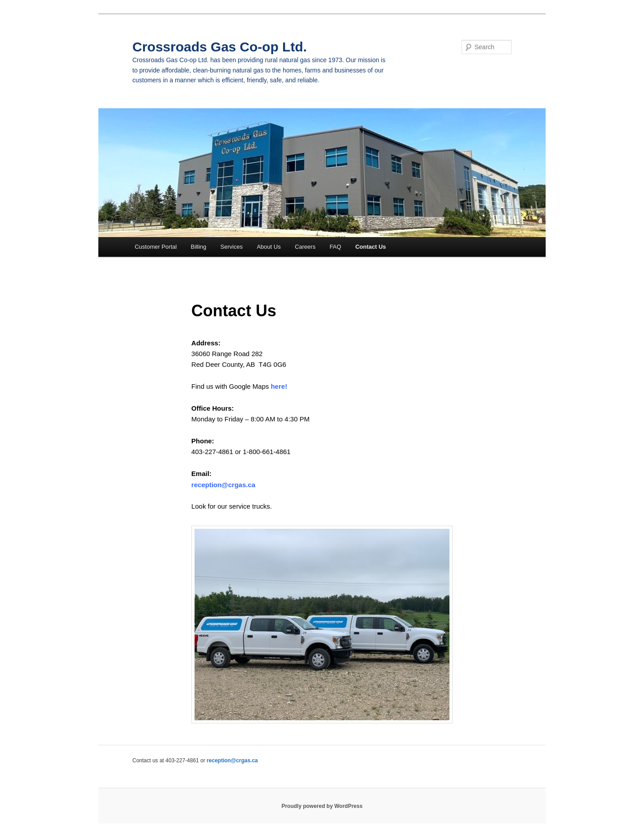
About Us (269, 247)
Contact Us (371, 247)
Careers (305, 247)
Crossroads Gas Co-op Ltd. (220, 47)
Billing (199, 247)
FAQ (335, 247)
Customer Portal (156, 247)
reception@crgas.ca (223, 485)
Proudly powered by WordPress (322, 806)
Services (232, 247)
